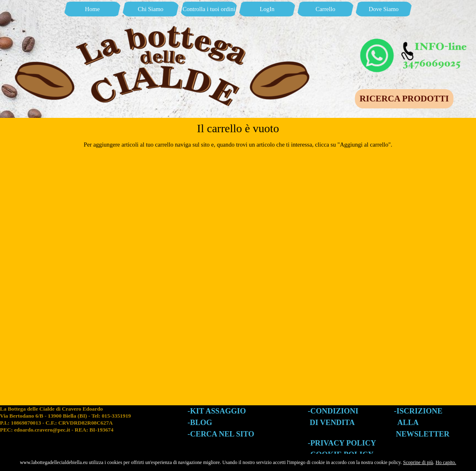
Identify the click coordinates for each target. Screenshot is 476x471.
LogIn (267, 9)
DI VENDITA (332, 422)
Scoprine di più (418, 462)
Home (92, 9)
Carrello (325, 9)
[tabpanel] (94, 427)
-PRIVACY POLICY (342, 443)
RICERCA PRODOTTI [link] (404, 99)
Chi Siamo (151, 9)
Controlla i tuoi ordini (209, 9)
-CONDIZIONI (333, 411)
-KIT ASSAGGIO (217, 411)
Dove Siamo (384, 9)
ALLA (408, 422)
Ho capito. (446, 462)
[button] (414, 40)
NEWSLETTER (423, 434)
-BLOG (200, 422)
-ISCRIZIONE (418, 411)
